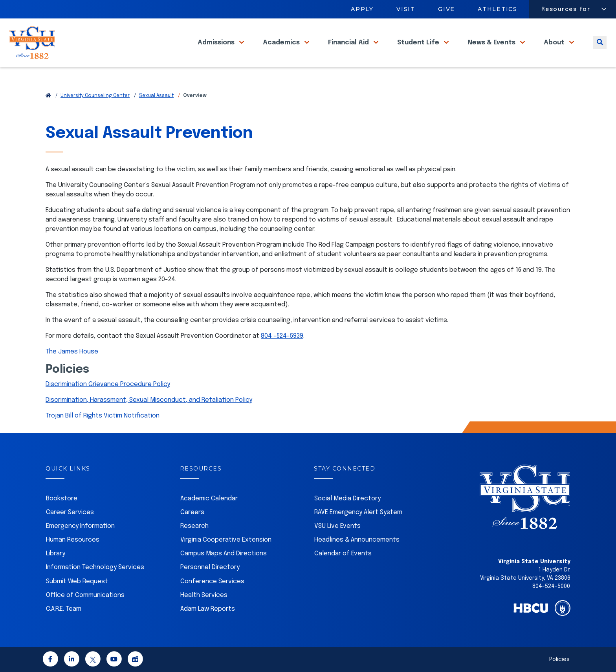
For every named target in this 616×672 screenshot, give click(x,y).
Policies (559, 659)
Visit (406, 9)
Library (56, 554)
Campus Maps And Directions (224, 554)
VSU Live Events (337, 526)
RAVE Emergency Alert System (358, 512)
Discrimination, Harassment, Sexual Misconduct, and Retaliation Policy (149, 400)
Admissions (217, 51)
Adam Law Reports (208, 609)
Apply (362, 9)
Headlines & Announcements (357, 540)
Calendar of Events (343, 554)
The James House (72, 352)
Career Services (70, 512)
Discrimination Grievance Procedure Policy (108, 384)
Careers (192, 512)
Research (194, 526)
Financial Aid (349, 51)
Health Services (204, 595)
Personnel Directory (210, 567)
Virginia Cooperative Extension (226, 540)
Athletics (498, 9)
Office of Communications (85, 595)
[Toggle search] (600, 51)
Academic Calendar (209, 499)
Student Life (419, 51)
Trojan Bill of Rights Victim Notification (103, 416)
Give (446, 9)
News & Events (492, 51)
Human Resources (73, 540)
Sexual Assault (156, 96)
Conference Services (212, 581)
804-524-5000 (551, 586)
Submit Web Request (77, 581)
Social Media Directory (347, 499)
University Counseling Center (95, 96)
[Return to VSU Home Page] (48, 96)
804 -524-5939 (282, 336)
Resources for (566, 9)
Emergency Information (80, 526)
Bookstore (62, 499)
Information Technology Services (95, 567)
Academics (282, 51)
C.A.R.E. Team (64, 609)
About (555, 51)
